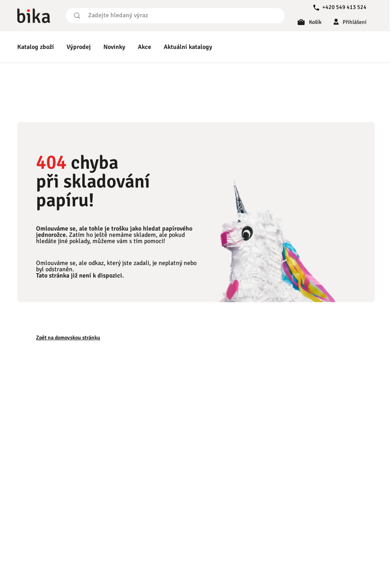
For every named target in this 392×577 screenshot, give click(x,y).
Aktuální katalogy (188, 47)
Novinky (114, 47)
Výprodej (79, 47)
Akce (145, 47)
